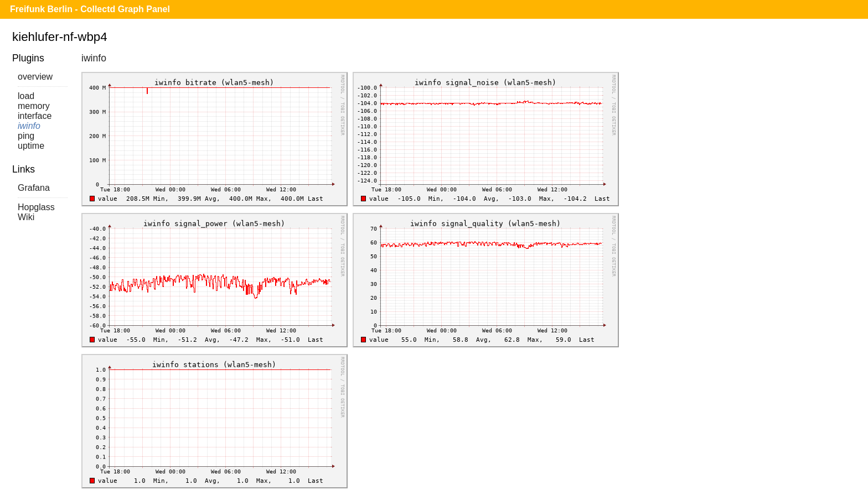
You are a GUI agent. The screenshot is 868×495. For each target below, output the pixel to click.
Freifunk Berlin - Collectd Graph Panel (90, 9)
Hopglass (36, 207)
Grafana (34, 188)
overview (35, 77)
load (26, 96)
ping (26, 136)
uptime (31, 146)
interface (35, 116)
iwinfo (29, 126)
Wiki (26, 217)
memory (34, 106)
